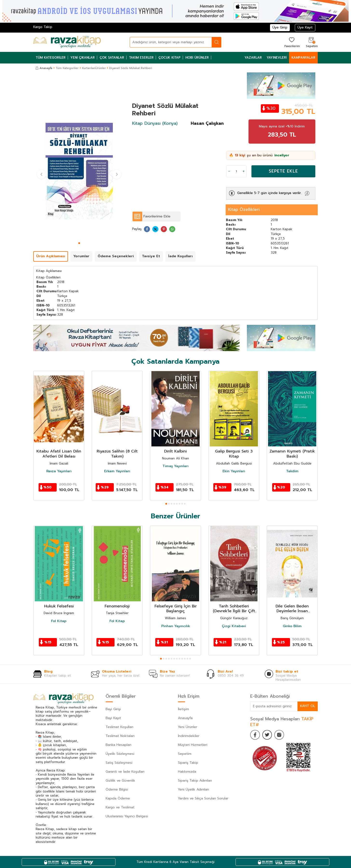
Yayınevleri (277, 58)
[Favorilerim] (292, 42)
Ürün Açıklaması (51, 256)
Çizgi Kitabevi (234, 626)
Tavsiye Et (151, 256)
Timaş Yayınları (175, 466)
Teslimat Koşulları (119, 727)
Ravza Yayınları (59, 471)
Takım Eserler (141, 58)
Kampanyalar (303, 58)
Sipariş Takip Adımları (195, 781)
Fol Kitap (59, 621)
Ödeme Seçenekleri (116, 256)
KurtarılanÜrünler (94, 68)
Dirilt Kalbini (175, 451)
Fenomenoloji (117, 606)
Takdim (292, 471)
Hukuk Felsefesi (59, 606)
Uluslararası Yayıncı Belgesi (127, 816)
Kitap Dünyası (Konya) (155, 123)
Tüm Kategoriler (51, 58)
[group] (79, 171)
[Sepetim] (311, 42)
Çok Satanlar (112, 58)
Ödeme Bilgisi (117, 789)
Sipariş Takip (188, 763)
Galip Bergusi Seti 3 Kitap (234, 454)
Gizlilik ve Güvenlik (120, 781)
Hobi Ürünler (197, 58)
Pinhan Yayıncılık (176, 626)
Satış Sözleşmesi (119, 763)
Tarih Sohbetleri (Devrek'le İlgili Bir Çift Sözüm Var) (234, 609)
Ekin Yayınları (234, 471)
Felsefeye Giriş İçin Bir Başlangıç (176, 609)
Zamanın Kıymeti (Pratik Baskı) (292, 454)
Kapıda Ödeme (118, 798)
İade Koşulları (180, 256)
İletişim (183, 709)
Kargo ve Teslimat (120, 807)
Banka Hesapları (118, 745)
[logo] (67, 42)
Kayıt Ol (308, 706)
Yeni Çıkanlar (83, 58)
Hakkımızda (187, 772)
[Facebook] (255, 735)
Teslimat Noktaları (120, 736)
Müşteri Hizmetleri (193, 745)
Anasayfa (44, 68)
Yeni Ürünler (188, 727)
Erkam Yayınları (117, 471)
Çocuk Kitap (169, 58)
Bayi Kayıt (113, 718)
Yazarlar (253, 58)
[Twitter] (267, 735)
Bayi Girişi (113, 709)
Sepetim (185, 754)
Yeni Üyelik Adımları (193, 789)
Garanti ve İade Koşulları (125, 772)
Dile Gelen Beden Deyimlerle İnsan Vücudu (292, 609)
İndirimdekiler (189, 736)
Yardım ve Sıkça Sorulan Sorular (203, 798)
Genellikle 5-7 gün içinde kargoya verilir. (269, 193)
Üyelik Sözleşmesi (120, 754)
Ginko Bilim (292, 626)
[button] (79, 243)
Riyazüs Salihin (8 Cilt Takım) (117, 454)
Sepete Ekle (283, 171)
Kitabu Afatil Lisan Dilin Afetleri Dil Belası (59, 454)
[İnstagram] (279, 735)
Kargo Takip (43, 27)
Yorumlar (81, 256)
